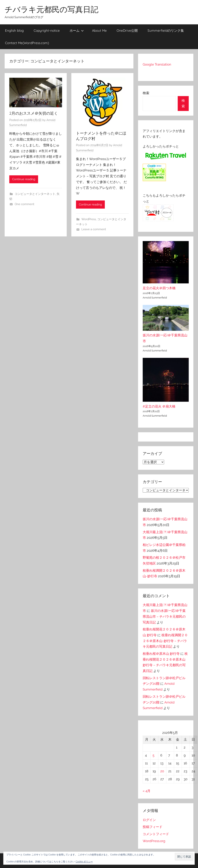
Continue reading (24, 179)
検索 (146, 93)
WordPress (89, 219)
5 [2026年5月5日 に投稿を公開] (153, 755)
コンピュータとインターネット (35, 194)
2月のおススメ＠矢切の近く (34, 113)
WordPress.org (154, 841)
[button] (184, 857)
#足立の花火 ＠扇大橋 (159, 406)
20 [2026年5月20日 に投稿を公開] (162, 771)
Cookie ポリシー (84, 862)
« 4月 (147, 791)
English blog (14, 30)
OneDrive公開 (127, 30)
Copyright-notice (47, 30)
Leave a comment (94, 229)
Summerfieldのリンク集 (166, 30)
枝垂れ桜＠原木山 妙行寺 (161, 654)
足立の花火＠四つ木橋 (159, 288)
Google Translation (157, 64)
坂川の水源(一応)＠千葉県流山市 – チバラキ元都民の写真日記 (164, 616)
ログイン (149, 820)
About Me (99, 30)
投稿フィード (153, 827)
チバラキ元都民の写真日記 (52, 9)
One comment (24, 204)
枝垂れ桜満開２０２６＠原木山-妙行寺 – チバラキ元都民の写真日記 (165, 641)
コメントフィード (156, 834)
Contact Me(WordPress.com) (27, 43)
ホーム (77, 30)
